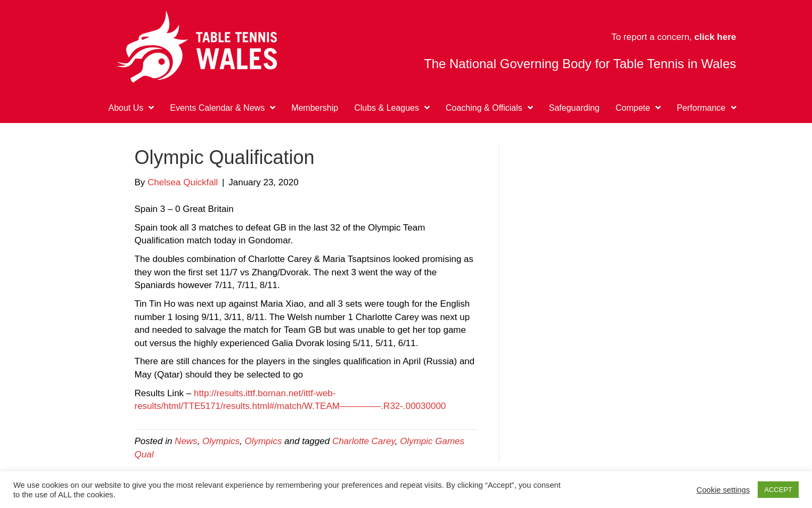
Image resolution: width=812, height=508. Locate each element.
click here (715, 37)
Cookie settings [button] (723, 490)
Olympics (221, 441)
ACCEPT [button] (778, 490)
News (186, 441)
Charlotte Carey (364, 441)
